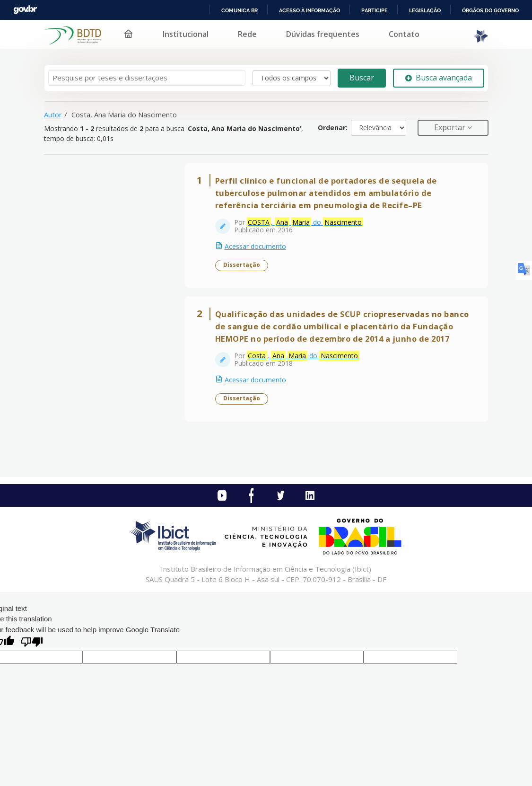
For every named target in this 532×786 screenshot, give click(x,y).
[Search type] (292, 78)
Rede (247, 34)
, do (305, 222)
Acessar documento (255, 246)
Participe (375, 10)
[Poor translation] (32, 643)
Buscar (362, 78)
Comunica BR (240, 10)
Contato (404, 34)
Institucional (186, 34)
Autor (53, 115)
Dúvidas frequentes (323, 34)
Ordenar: (333, 128)
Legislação (425, 10)
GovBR (25, 10)
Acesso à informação (310, 10)
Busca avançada (439, 78)
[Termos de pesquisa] (147, 78)
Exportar (451, 127)
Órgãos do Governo (490, 10)
